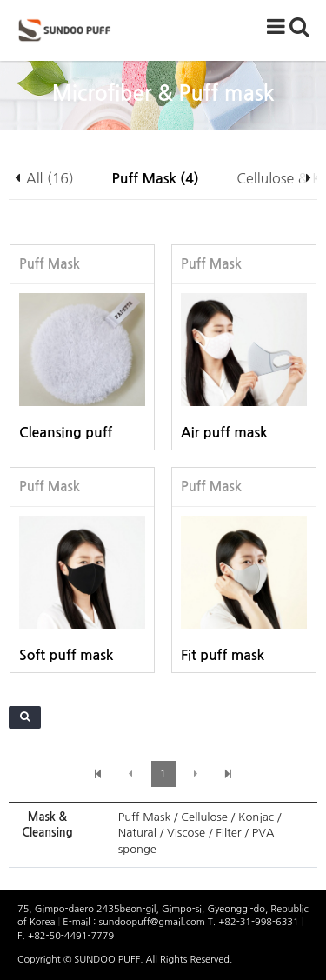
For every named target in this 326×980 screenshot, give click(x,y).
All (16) (50, 178)
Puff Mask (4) (156, 179)
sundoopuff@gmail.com (153, 922)
